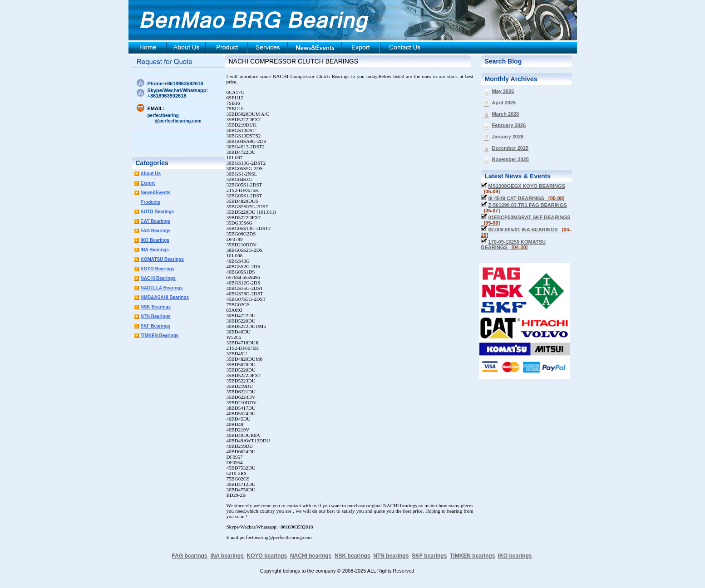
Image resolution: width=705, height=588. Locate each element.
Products (150, 202)
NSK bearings (352, 556)
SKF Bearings (156, 326)
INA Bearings (155, 250)
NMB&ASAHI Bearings (165, 297)
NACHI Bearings (158, 278)
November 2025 (510, 159)
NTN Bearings (156, 316)
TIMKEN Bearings (160, 336)
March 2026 (506, 114)
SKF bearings (429, 556)
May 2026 (503, 91)
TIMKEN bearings (472, 556)
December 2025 (510, 148)
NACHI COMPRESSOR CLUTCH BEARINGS (293, 61)
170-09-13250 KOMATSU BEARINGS (513, 245)
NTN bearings (391, 556)
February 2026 (509, 125)
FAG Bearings (156, 231)
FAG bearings (190, 556)
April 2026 (504, 103)
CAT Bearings (155, 221)
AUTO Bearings (158, 212)
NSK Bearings (156, 307)
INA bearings (227, 556)
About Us (151, 174)
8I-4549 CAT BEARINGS (527, 198)
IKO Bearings (155, 240)
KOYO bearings (267, 556)
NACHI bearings (311, 556)
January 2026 (508, 137)
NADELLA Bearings (162, 288)
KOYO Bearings (158, 269)
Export (148, 183)
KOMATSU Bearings (162, 259)
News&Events (156, 193)
